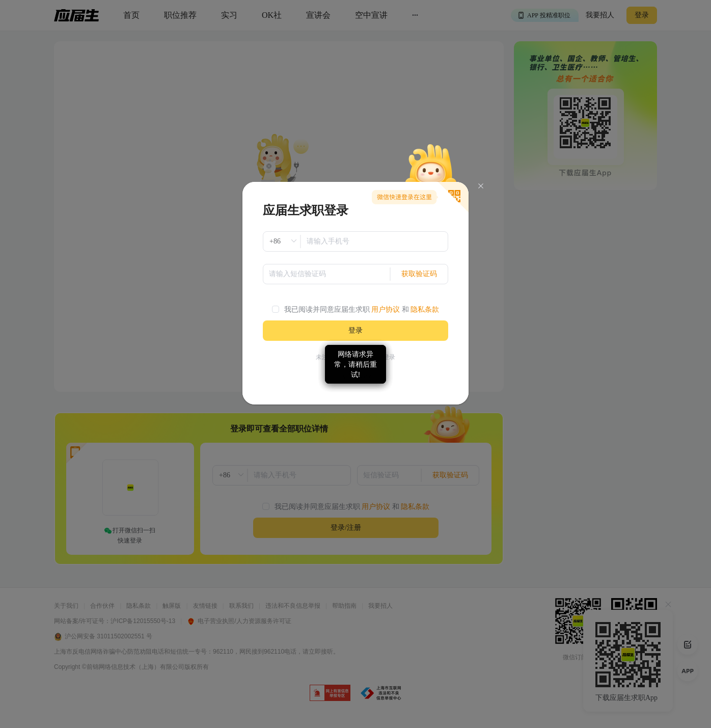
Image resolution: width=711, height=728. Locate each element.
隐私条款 (425, 309)
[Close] (481, 186)
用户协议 (386, 309)
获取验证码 (419, 274)
